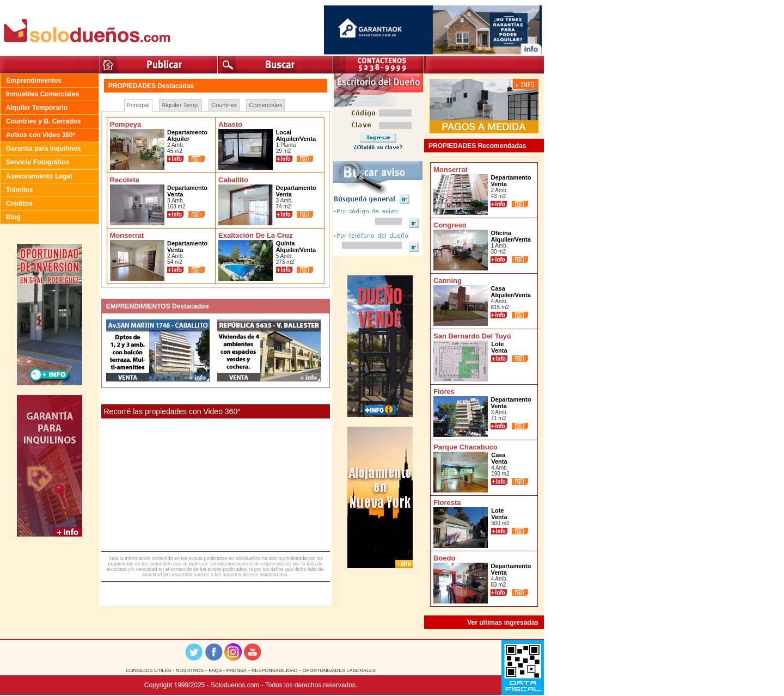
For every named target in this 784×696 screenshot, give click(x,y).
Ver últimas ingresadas (503, 623)
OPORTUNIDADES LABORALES (339, 670)
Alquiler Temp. (181, 105)
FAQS (216, 670)
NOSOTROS (189, 670)
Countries (224, 105)
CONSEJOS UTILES (149, 670)
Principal (138, 105)
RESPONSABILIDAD (275, 670)
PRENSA (237, 670)
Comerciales (265, 105)
